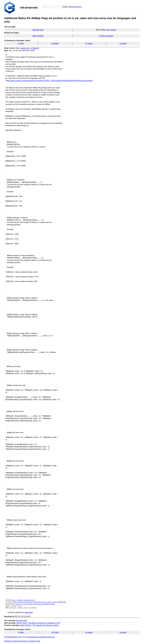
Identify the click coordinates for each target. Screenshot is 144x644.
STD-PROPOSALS (11, 637)
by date (21, 43)
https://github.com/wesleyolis (23, 600)
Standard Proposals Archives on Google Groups (22, 641)
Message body (38, 30)
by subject (89, 43)
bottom (113, 30)
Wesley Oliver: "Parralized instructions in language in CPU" (39, 623)
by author (123, 43)
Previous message (106, 36)
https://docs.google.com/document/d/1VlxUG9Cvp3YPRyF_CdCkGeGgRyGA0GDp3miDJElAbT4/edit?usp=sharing (49, 81)
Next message (38, 36)
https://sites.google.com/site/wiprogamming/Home (35, 604)
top (108, 30)
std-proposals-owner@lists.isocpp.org (41, 637)
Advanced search (75, 7)
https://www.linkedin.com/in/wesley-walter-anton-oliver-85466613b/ (40, 602)
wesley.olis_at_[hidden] (30, 48)
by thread (55, 43)
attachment (29, 612)
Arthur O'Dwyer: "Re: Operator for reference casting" (39, 625)
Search (65, 7)
